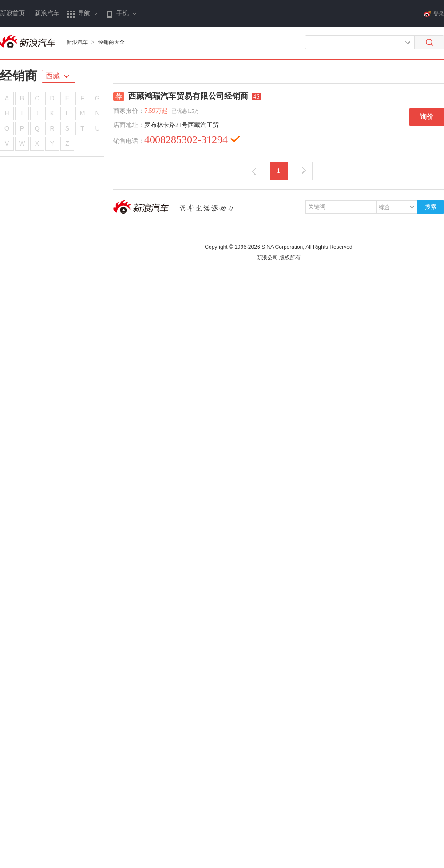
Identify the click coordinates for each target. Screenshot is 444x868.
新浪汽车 (47, 13)
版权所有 (290, 258)
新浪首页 (12, 13)
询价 (427, 117)
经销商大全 (111, 42)
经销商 (19, 76)
